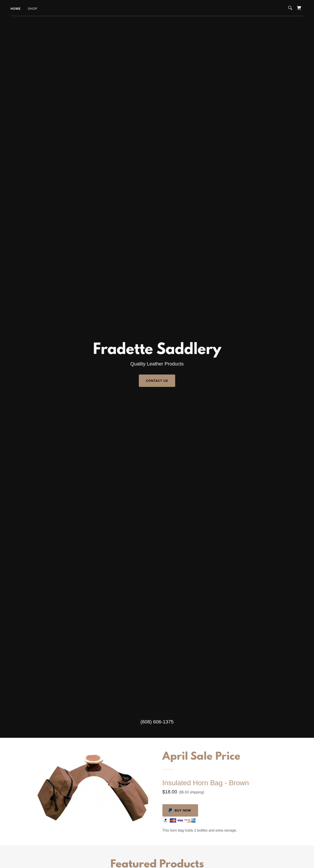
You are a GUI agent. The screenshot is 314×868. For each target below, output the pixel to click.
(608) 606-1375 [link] (157, 722)
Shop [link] (33, 9)
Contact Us (157, 381)
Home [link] (16, 9)
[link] (299, 8)
